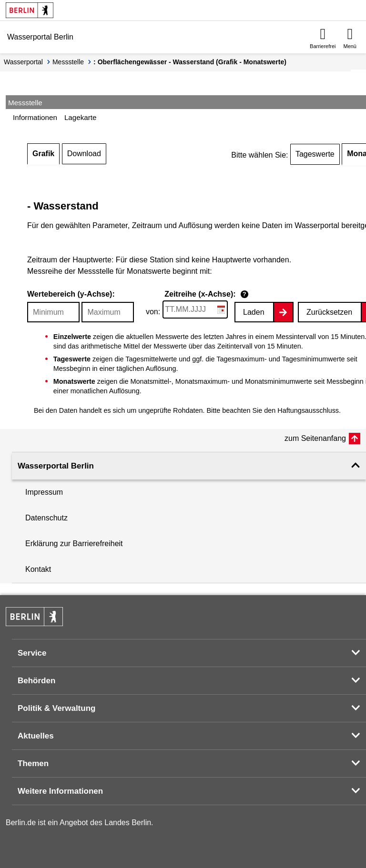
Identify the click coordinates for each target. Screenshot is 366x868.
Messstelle (68, 62)
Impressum (44, 492)
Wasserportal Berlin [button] (56, 466)
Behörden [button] (36, 681)
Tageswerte (315, 154)
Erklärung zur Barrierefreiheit (74, 544)
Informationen (35, 117)
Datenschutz (46, 518)
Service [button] (32, 653)
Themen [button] (33, 763)
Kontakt (38, 569)
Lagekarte (81, 117)
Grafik (43, 154)
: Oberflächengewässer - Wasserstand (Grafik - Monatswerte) (190, 62)
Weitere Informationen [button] (60, 791)
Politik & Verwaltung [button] (56, 708)
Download (84, 154)
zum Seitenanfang (315, 438)
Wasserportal (23, 62)
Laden (254, 312)
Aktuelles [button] (36, 736)
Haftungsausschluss (308, 410)
